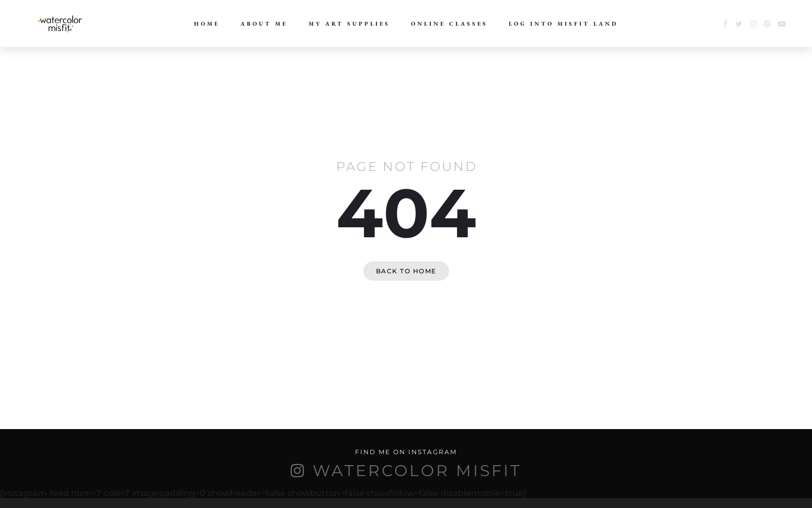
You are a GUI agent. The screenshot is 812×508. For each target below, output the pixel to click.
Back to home (406, 271)
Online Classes (449, 24)
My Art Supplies (349, 24)
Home (207, 24)
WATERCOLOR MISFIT (417, 471)
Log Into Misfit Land (563, 24)
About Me (264, 24)
